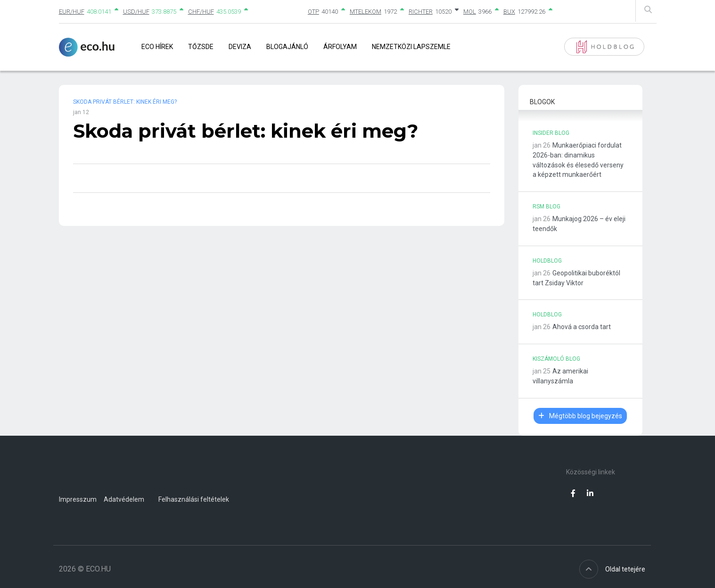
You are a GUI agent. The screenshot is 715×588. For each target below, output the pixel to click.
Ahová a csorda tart (582, 327)
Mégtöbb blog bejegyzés (580, 416)
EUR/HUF (72, 12)
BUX (509, 12)
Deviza (240, 47)
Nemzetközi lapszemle (411, 47)
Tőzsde (201, 47)
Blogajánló (287, 47)
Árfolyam (340, 47)
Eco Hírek (157, 47)
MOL (470, 12)
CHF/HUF (201, 12)
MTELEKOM (366, 12)
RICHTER (421, 12)
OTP (313, 12)
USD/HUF (136, 12)
